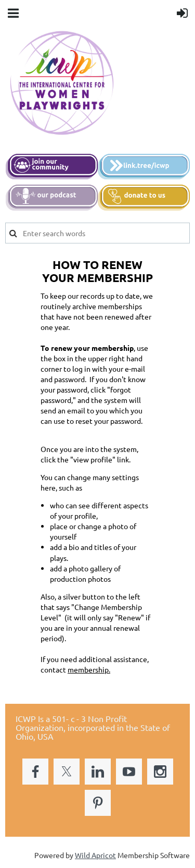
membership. (89, 669)
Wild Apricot (95, 855)
